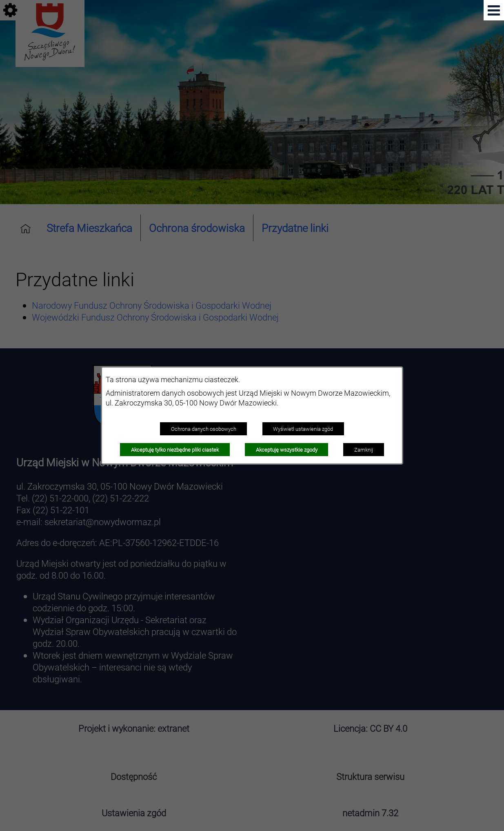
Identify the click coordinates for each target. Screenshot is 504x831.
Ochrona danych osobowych (204, 429)
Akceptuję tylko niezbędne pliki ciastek (175, 450)
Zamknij (364, 450)
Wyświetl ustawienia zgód (303, 429)
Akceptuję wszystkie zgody (287, 450)
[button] (494, 10)
